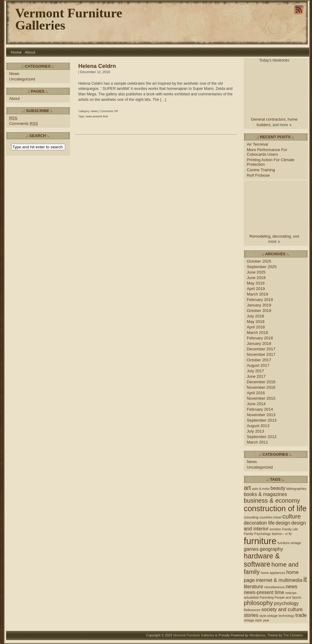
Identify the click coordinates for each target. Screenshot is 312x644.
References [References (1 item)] (252, 610)
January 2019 (259, 305)
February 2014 (260, 409)
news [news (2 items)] (292, 586)
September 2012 (262, 437)
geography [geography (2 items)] (271, 549)
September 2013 (262, 420)
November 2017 (261, 354)
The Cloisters (293, 635)
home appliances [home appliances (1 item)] (273, 573)
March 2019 (257, 294)
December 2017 (261, 349)
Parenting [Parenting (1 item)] (267, 597)
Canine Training (261, 170)
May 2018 (256, 322)
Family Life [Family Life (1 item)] (290, 529)
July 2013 (255, 431)
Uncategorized (22, 79)
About (30, 52)
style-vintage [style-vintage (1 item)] (268, 616)
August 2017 (258, 365)
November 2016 (261, 387)
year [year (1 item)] (266, 620)
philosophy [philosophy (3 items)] (258, 603)
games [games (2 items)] (251, 549)
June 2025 (256, 272)
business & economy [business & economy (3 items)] (272, 501)
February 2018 (260, 338)
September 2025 (262, 267)
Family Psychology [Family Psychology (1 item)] (257, 534)
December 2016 (261, 382)
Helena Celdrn (97, 66)
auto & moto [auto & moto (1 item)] (261, 489)
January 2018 (259, 343)
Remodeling (260, 236)
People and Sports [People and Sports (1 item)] (288, 597)
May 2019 (256, 283)
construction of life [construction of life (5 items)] (275, 508)
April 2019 (256, 289)
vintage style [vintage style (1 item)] (253, 620)
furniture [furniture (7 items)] (260, 541)
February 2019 (260, 300)
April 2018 (256, 327)
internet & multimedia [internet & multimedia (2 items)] (279, 580)
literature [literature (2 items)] (253, 586)
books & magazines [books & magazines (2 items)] (265, 494)
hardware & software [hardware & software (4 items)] (262, 560)
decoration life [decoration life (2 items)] (259, 523)
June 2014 (256, 404)
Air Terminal (257, 144)
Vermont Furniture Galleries (69, 19)
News (14, 74)
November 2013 (261, 415)
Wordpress (257, 635)
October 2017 (259, 360)
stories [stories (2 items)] (251, 615)
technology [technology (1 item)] (287, 616)
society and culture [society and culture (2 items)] (282, 609)
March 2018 (257, 333)
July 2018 (255, 316)
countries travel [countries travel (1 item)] (270, 517)
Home (16, 52)
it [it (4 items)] (305, 579)
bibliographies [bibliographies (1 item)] (296, 489)
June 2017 (256, 376)
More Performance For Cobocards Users (267, 152)
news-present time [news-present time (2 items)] (264, 592)
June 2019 (256, 278)
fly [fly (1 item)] (290, 534)
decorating (282, 236)
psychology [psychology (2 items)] (286, 603)
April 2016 (256, 393)
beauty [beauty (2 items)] (278, 488)
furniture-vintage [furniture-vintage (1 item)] (289, 543)
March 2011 (257, 442)
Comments (24, 124)
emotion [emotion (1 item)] (275, 529)
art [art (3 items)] (247, 488)
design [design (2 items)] (283, 523)
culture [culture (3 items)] (292, 516)
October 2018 (259, 311)
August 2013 (258, 426)
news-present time (97, 116)
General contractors (268, 119)
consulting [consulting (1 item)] (251, 517)
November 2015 (261, 398)
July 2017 (255, 371)
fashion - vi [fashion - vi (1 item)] (280, 534)
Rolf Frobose (258, 175)
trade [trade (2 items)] (301, 615)
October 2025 (259, 261)
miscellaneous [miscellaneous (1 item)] (275, 587)
